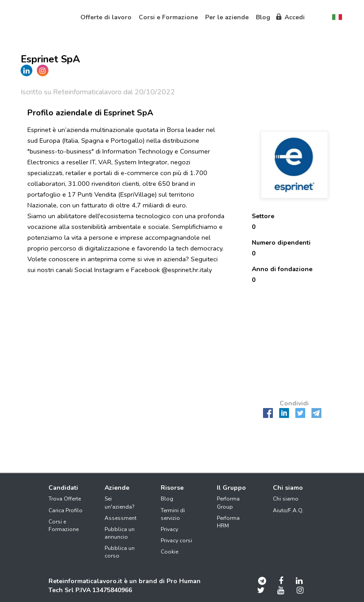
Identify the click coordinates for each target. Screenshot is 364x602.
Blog (167, 499)
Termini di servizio (173, 514)
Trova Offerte (65, 499)
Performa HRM (228, 522)
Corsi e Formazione (64, 525)
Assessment (121, 518)
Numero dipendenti (281, 243)
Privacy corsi (176, 540)
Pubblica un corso (120, 552)
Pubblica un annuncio (120, 533)
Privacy (169, 529)
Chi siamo (286, 499)
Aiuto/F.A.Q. (288, 510)
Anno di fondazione (282, 269)
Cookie (169, 552)
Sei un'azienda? (120, 503)
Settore (263, 216)
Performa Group (228, 503)
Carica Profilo (66, 510)
